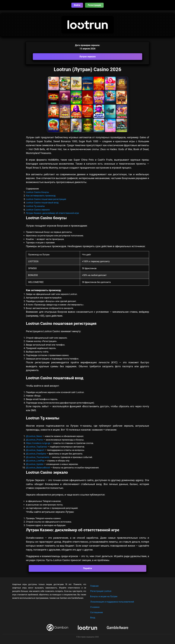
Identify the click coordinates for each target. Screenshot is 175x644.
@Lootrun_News (34, 436)
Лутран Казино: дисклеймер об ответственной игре (52, 213)
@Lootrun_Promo (35, 440)
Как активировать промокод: (41, 196)
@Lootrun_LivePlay (36, 461)
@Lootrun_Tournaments (38, 457)
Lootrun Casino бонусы (37, 192)
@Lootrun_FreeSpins (36, 454)
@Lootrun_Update (35, 464)
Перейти (87, 568)
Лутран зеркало (87, 57)
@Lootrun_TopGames (37, 447)
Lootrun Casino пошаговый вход (42, 203)
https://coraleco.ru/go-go (38, 443)
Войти (77, 5)
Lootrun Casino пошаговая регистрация (46, 199)
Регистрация (94, 5)
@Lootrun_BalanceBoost (38, 468)
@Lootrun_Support (35, 450)
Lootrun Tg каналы (35, 206)
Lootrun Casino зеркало (38, 210)
